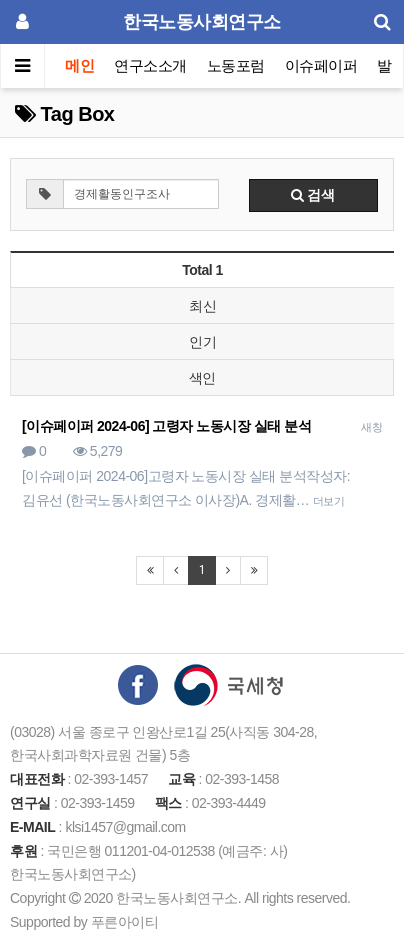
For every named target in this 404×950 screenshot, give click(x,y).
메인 (79, 65)
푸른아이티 (125, 922)
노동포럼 (236, 65)
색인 (202, 378)
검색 (313, 195)
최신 (202, 306)
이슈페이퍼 (321, 65)
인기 (202, 342)
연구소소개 (150, 65)
